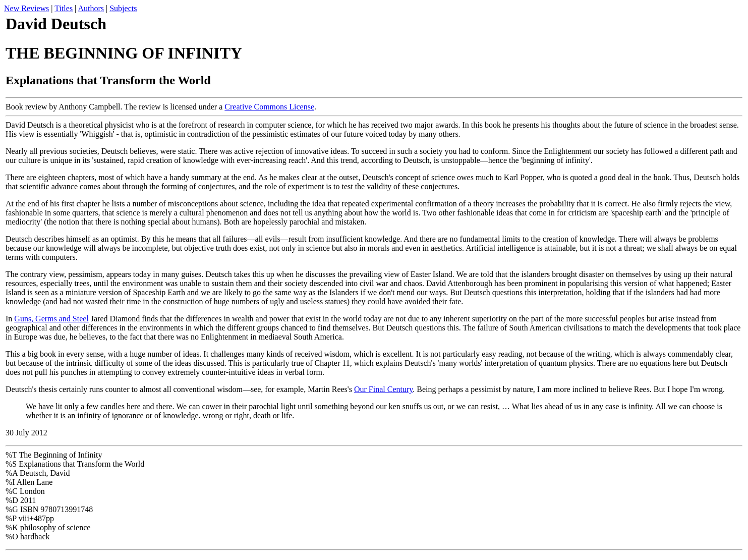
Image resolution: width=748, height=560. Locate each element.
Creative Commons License (269, 107)
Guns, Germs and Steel (51, 319)
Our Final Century (383, 389)
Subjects (123, 8)
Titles (64, 8)
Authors (91, 8)
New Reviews (26, 8)
